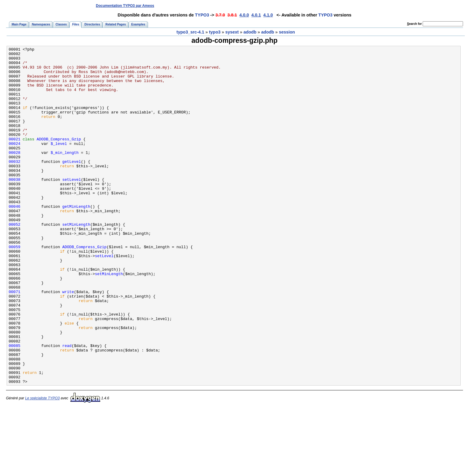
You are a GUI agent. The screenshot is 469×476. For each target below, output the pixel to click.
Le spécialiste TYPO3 (42, 466)
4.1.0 (268, 15)
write (68, 341)
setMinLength (76, 260)
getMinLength (76, 239)
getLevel (71, 185)
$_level (59, 163)
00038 (15, 206)
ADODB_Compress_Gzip (59, 158)
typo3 (215, 32)
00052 (15, 260)
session (287, 32)
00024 (15, 163)
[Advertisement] (353, 6)
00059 (15, 287)
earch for (414, 24)
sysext (232, 32)
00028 (15, 174)
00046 (15, 239)
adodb (250, 32)
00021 (15, 158)
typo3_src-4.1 (190, 32)
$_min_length (65, 174)
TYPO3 (202, 15)
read (67, 406)
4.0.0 (244, 15)
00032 (15, 185)
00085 (15, 406)
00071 (15, 341)
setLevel (71, 206)
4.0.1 (256, 15)
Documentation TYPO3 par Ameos (125, 6)
